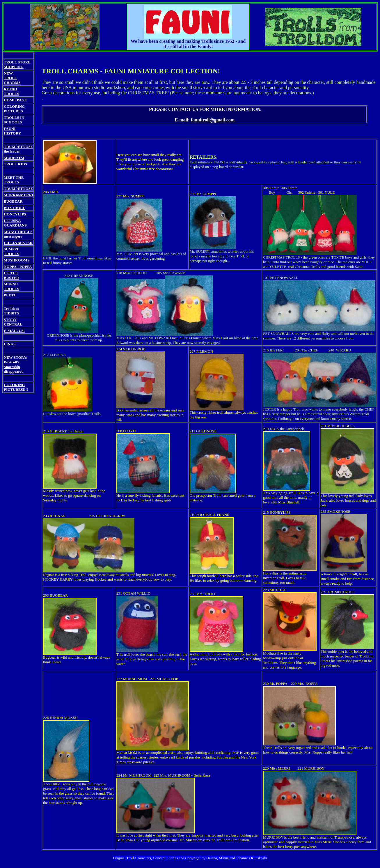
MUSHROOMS (17, 260)
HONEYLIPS (15, 214)
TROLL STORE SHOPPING (17, 64)
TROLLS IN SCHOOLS (14, 120)
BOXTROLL (15, 208)
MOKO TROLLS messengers (18, 234)
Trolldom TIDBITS (11, 311)
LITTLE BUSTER (11, 275)
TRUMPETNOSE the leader (18, 149)
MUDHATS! (14, 158)
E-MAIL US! (14, 331)
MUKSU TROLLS (11, 286)
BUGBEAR (13, 201)
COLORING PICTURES (14, 109)
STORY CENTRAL (13, 322)
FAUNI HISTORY (12, 131)
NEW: (9, 73)
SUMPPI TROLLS (11, 251)
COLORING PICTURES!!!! (16, 387)
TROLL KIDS (15, 164)
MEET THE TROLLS (14, 180)
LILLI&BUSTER (18, 243)
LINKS (10, 344)
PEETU (10, 295)
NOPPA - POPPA (18, 267)
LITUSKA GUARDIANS (15, 223)
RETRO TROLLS (11, 91)
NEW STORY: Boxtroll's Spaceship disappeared (16, 364)
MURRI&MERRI (18, 195)
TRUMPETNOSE (18, 189)
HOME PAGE (15, 100)
